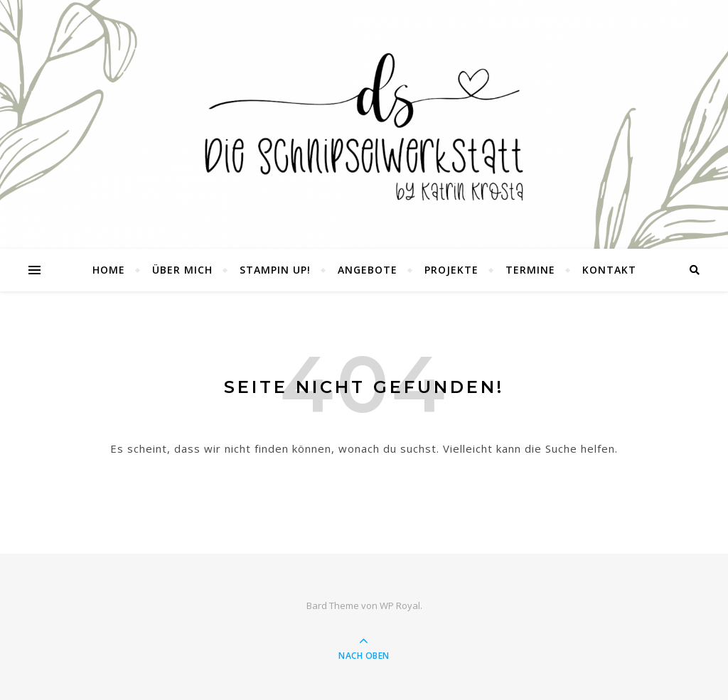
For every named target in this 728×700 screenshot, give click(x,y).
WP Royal (400, 605)
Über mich (182, 270)
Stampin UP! (275, 270)
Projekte (451, 270)
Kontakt (609, 270)
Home (109, 270)
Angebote (368, 270)
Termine (530, 270)
